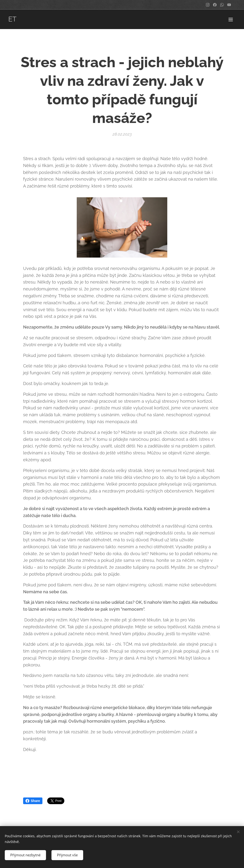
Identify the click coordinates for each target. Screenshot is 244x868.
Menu (231, 20)
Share (33, 801)
